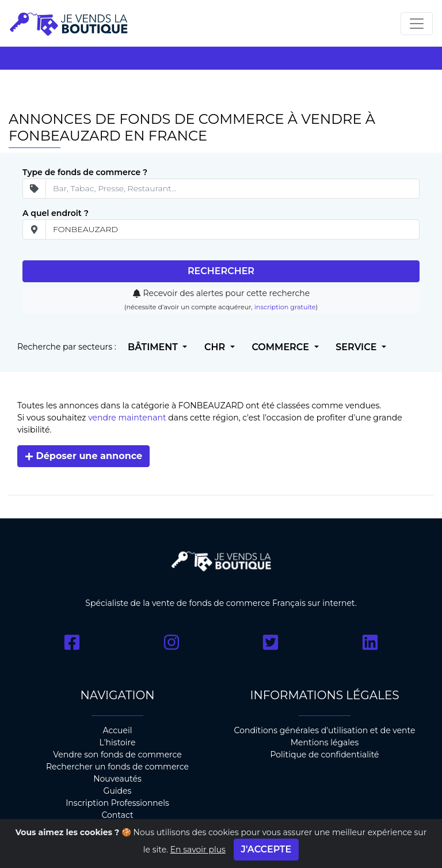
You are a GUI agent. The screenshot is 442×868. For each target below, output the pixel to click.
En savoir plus (198, 856)
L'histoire (118, 742)
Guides (118, 791)
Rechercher (221, 271)
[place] (233, 230)
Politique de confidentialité (324, 755)
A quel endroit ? (56, 213)
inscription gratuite (285, 307)
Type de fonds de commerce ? (85, 172)
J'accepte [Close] (266, 856)
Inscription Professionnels (117, 803)
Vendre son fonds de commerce (117, 755)
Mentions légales (325, 742)
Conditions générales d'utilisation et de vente (325, 730)
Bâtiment (154, 347)
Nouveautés (117, 779)
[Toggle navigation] (417, 24)
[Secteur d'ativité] (233, 189)
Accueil (117, 730)
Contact (117, 815)
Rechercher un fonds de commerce (117, 767)
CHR (216, 347)
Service (357, 347)
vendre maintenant (127, 418)
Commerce (281, 347)
